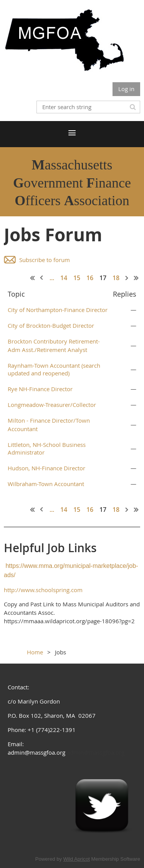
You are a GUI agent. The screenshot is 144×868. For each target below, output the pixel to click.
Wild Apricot (77, 859)
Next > (127, 278)
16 (90, 278)
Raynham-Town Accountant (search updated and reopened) (54, 369)
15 (77, 278)
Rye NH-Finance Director (40, 389)
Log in (126, 89)
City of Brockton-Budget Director (51, 325)
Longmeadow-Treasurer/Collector (52, 405)
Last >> (136, 278)
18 (116, 278)
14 (64, 278)
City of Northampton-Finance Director (58, 310)
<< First (33, 278)
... (52, 278)
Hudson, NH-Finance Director (46, 468)
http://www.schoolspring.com (43, 590)
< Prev (42, 278)
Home (35, 652)
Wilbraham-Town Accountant (46, 484)
